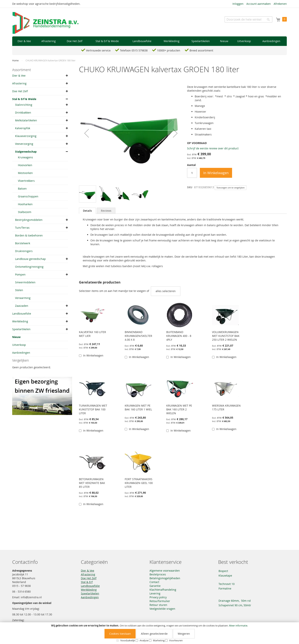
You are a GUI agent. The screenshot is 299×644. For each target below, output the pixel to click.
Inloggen (238, 4)
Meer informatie (238, 626)
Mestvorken (25, 173)
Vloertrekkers (26, 181)
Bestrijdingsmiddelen (29, 220)
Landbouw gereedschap (30, 259)
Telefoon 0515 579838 (134, 50)
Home (15, 60)
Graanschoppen (28, 196)
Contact (154, 582)
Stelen (19, 290)
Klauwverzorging (26, 136)
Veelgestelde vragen (162, 609)
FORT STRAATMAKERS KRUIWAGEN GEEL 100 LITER (139, 483)
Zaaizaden (22, 306)
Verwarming (23, 298)
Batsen (22, 189)
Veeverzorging (24, 144)
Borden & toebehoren (29, 235)
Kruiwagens (25, 157)
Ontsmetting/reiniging (29, 267)
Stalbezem (25, 212)
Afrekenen (280, 4)
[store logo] (46, 23)
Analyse (144, 640)
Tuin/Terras (22, 228)
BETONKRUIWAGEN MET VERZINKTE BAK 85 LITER (92, 483)
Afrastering (19, 83)
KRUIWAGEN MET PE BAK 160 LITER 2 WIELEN (179, 409)
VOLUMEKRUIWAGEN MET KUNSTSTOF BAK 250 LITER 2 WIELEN (226, 336)
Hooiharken (25, 204)
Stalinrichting (24, 105)
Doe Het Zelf (20, 91)
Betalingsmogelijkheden (165, 578)
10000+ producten (169, 50)
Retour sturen (158, 605)
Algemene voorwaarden (165, 571)
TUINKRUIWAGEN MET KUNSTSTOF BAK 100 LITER (93, 409)
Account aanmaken (259, 4)
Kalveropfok (23, 128)
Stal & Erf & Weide (24, 99)
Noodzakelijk (128, 640)
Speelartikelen (21, 329)
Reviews (106, 211)
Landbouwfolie (22, 314)
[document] (149, 633)
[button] (87, 133)
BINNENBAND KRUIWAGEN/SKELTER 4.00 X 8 (138, 336)
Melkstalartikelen (26, 120)
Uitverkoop (19, 345)
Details (87, 211)
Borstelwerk (23, 243)
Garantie (155, 586)
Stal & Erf (87, 582)
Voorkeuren (176, 640)
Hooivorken (25, 165)
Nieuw (16, 337)
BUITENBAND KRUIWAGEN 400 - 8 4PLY (179, 336)
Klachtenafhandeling (163, 590)
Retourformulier (160, 601)
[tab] (87, 211)
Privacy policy (158, 597)
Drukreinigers (24, 251)
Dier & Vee (19, 76)
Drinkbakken (23, 113)
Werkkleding (20, 321)
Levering (155, 593)
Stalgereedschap (26, 152)
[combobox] (248, 19)
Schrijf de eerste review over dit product (213, 148)
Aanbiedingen (21, 353)
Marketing (159, 640)
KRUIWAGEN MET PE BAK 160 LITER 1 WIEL (138, 407)
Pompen (20, 274)
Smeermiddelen (25, 282)
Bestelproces (158, 574)
